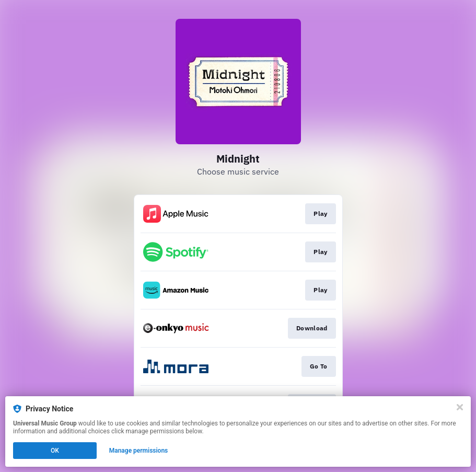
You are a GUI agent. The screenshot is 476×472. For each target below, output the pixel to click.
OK (55, 451)
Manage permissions (139, 451)
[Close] (460, 407)
